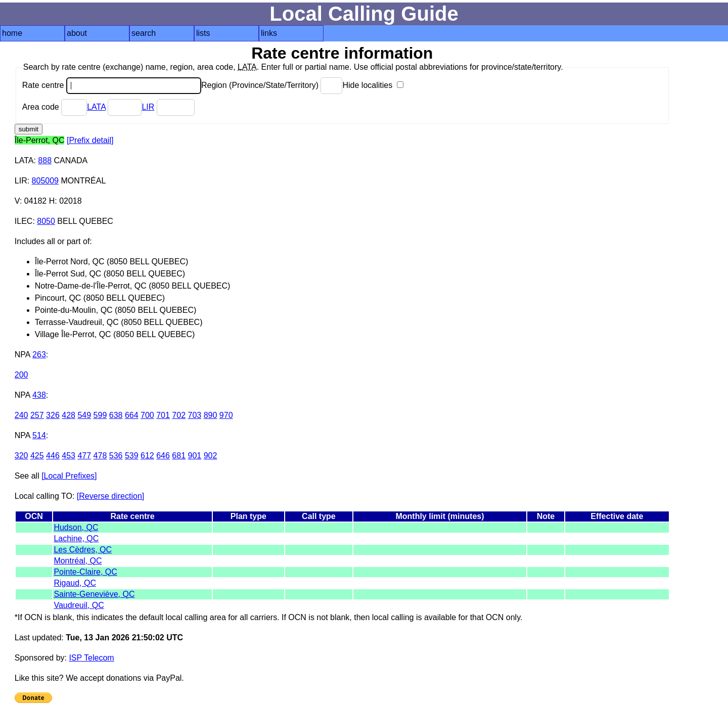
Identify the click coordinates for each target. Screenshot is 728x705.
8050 (46, 221)
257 (37, 415)
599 (100, 415)
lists (203, 33)
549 (84, 415)
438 (39, 395)
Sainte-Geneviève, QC (94, 594)
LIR (148, 107)
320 (21, 456)
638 (116, 415)
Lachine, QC (76, 538)
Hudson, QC (76, 527)
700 (147, 415)
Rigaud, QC (75, 583)
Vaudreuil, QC (79, 605)
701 (163, 415)
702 (179, 415)
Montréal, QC (78, 561)
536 (116, 456)
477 (84, 456)
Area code (55, 107)
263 (39, 355)
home (12, 33)
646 (163, 456)
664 (132, 415)
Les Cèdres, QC (83, 550)
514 (39, 435)
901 (195, 456)
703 (195, 415)
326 (53, 415)
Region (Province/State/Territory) (272, 85)
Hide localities (373, 85)
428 (69, 415)
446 (53, 456)
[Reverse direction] (110, 496)
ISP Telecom (91, 658)
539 (132, 456)
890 (211, 415)
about (77, 33)
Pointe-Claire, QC (85, 572)
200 (21, 375)
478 (100, 456)
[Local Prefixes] (69, 476)
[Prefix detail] (90, 140)
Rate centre (112, 85)
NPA (22, 355)
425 (37, 456)
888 (45, 160)
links (269, 33)
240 (21, 415)
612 (147, 456)
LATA (96, 107)
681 (179, 456)
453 (69, 456)
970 (226, 415)
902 (211, 456)
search (144, 33)
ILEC (24, 221)
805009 (45, 181)
